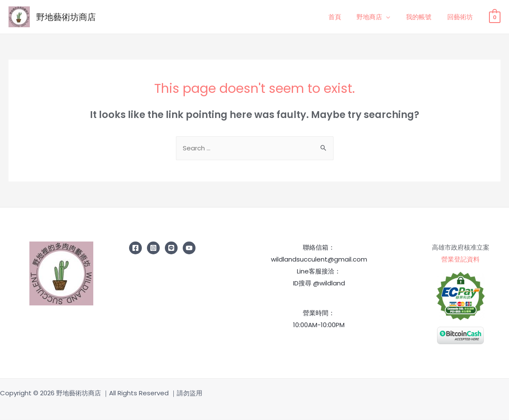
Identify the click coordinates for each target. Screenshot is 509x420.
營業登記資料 (460, 260)
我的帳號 (423, 17)
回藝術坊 (461, 17)
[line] (171, 248)
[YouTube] (189, 248)
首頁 (345, 17)
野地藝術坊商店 (66, 17)
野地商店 (377, 17)
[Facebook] (135, 248)
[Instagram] (153, 248)
